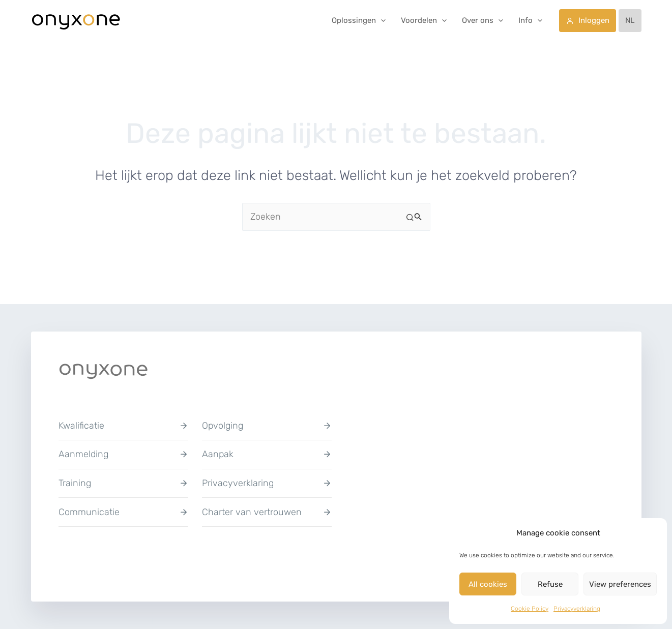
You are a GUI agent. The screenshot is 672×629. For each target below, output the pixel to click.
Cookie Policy (530, 609)
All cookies (488, 584)
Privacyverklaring (577, 609)
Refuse (550, 584)
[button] (381, 20)
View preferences (620, 584)
